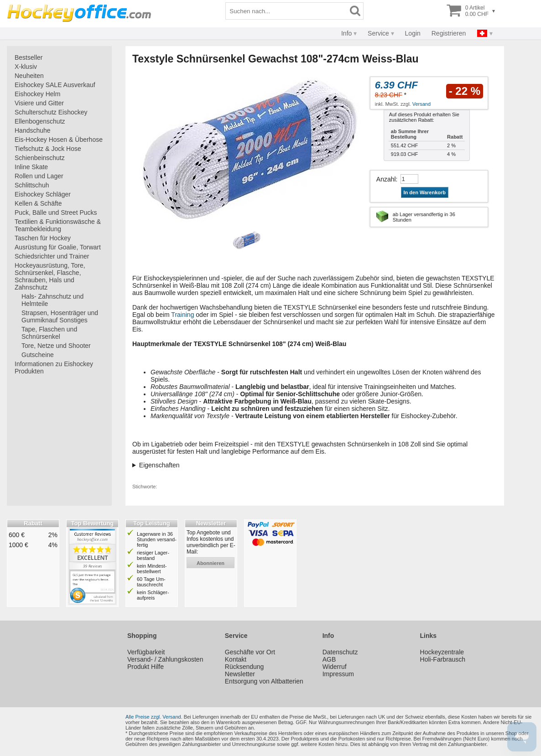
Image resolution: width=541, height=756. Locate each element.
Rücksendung (244, 667)
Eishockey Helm (37, 94)
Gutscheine (38, 355)
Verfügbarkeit (146, 652)
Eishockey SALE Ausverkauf (55, 85)
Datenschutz (340, 652)
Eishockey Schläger (43, 194)
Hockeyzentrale (442, 652)
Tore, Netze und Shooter (56, 346)
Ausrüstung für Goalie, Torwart (58, 247)
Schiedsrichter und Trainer (52, 256)
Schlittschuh (32, 185)
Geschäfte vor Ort (250, 652)
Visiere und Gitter (39, 103)
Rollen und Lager (39, 176)
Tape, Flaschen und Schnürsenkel (49, 333)
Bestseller (29, 57)
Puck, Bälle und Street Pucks (56, 212)
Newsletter (240, 674)
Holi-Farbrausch (443, 659)
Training (182, 315)
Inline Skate (31, 167)
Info (346, 33)
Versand (421, 104)
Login (413, 33)
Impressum (338, 674)
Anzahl (386, 179)
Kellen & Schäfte (38, 203)
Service (378, 33)
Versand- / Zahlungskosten (165, 659)
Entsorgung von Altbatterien (264, 681)
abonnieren (211, 563)
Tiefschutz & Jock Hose (48, 149)
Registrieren (449, 33)
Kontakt (236, 659)
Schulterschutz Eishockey (51, 112)
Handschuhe (33, 130)
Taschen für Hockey (43, 238)
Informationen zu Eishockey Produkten (54, 368)
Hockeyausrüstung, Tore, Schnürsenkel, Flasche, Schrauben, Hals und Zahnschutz (50, 276)
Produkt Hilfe (146, 667)
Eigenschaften (159, 465)
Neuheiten (29, 76)
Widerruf (335, 667)
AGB (329, 659)
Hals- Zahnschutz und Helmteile (52, 300)
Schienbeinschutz (40, 158)
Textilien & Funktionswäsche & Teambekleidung (58, 225)
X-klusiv (26, 67)
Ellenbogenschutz (40, 121)
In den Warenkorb (425, 192)
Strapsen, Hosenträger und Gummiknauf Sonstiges (60, 316)
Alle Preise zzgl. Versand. (154, 717)
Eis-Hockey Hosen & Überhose (59, 140)
